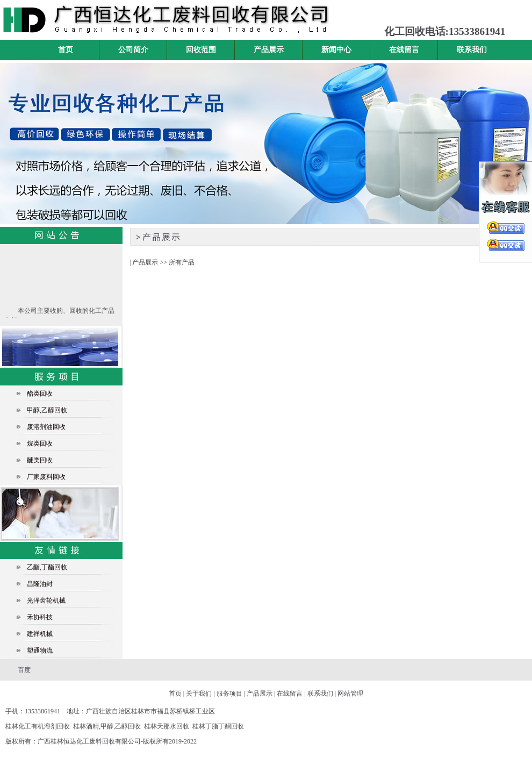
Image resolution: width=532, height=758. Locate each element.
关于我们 (199, 693)
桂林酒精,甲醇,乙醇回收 (107, 726)
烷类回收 (40, 444)
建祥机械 (40, 634)
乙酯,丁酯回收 (47, 567)
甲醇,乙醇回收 (47, 410)
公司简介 (133, 50)
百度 (24, 670)
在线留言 (404, 50)
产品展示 (269, 50)
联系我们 (472, 50)
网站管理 (350, 693)
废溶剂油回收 (46, 427)
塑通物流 (40, 650)
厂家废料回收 (46, 477)
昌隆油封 (40, 584)
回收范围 (201, 50)
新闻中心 (336, 50)
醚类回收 (40, 460)
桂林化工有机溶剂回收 (38, 726)
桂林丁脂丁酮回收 (218, 726)
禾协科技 (40, 617)
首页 (66, 50)
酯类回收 (40, 394)
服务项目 (229, 693)
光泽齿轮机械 (46, 600)
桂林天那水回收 (167, 726)
